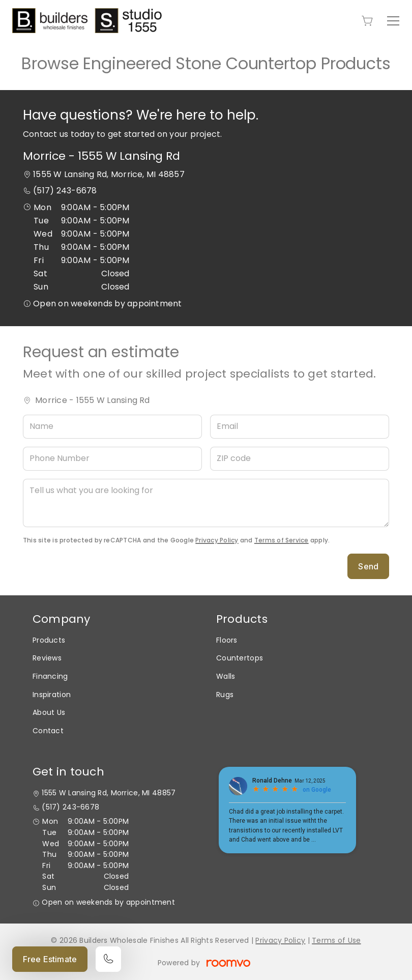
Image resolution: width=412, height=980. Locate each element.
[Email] (300, 427)
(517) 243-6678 (65, 191)
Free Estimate (50, 959)
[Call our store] (108, 959)
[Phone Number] (112, 459)
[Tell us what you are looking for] (206, 503)
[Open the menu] (393, 21)
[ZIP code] (300, 459)
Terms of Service (282, 540)
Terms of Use (336, 940)
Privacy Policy (217, 540)
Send (368, 566)
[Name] (112, 427)
